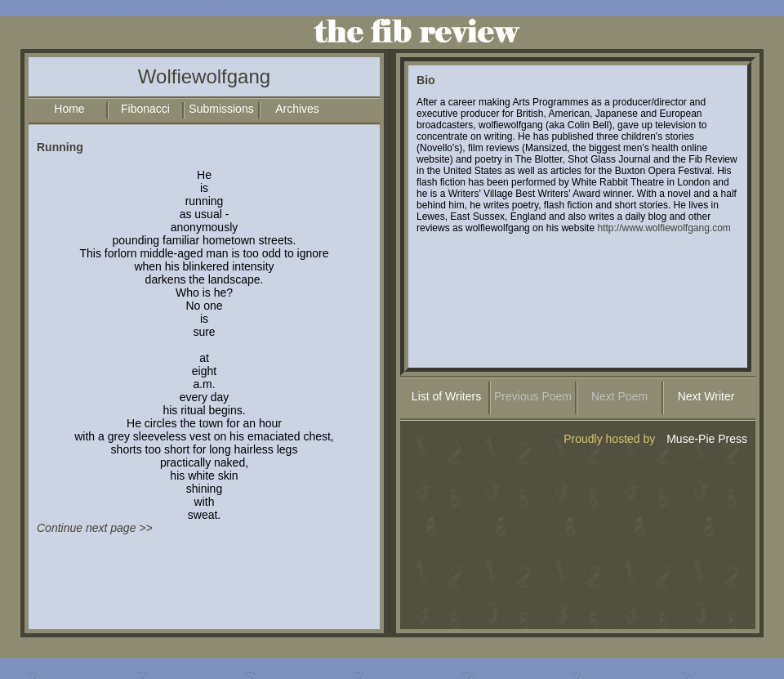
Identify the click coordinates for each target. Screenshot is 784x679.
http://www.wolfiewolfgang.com (664, 228)
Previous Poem (533, 396)
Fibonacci (145, 109)
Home (69, 109)
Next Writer (706, 396)
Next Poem (619, 396)
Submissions (221, 109)
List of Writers (446, 396)
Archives (297, 109)
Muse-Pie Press (707, 439)
